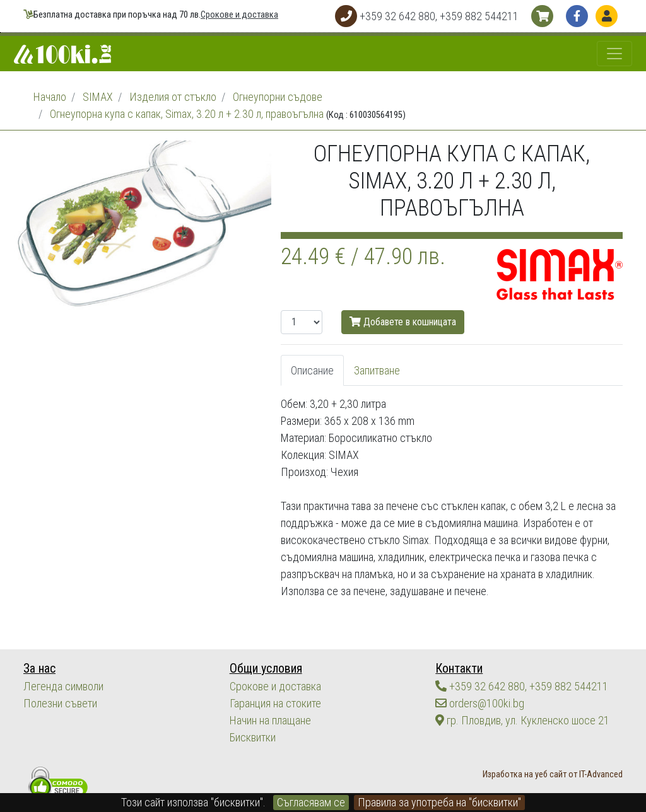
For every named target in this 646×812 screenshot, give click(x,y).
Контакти (459, 669)
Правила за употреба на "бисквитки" (439, 802)
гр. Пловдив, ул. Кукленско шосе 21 (522, 720)
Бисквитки (253, 737)
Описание (312, 370)
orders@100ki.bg (480, 703)
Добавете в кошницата (403, 322)
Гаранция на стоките (275, 703)
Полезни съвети (60, 703)
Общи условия (266, 669)
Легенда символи (63, 686)
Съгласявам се (311, 802)
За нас (39, 669)
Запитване (377, 370)
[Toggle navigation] (614, 54)
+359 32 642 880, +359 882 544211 (522, 686)
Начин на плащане (270, 720)
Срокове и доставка (239, 15)
